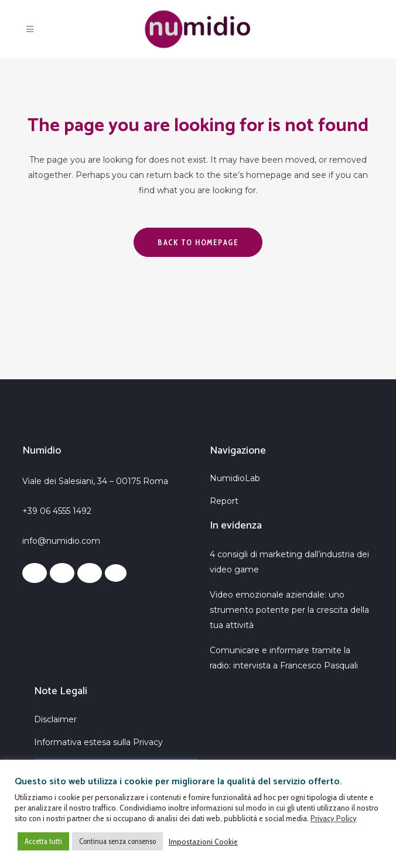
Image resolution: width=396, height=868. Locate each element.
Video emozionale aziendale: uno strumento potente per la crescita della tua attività (289, 610)
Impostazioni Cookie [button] (203, 842)
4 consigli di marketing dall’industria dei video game (289, 562)
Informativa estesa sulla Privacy (98, 742)
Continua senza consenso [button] (117, 841)
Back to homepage (198, 242)
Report (224, 501)
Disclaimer (55, 719)
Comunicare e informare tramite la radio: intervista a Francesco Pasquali (284, 658)
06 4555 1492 (66, 511)
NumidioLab (235, 478)
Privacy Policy (334, 818)
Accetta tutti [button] (43, 841)
